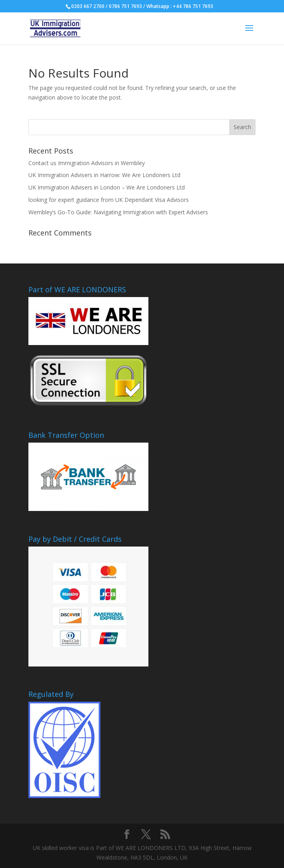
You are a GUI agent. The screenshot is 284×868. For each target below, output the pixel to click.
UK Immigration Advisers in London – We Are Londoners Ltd (107, 187)
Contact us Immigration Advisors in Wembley (87, 163)
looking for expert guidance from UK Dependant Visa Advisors (109, 200)
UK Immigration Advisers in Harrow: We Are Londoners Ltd (104, 175)
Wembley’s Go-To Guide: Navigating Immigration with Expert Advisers (118, 212)
